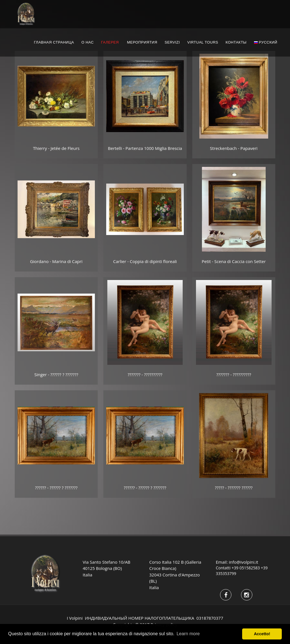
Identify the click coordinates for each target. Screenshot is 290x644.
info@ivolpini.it (244, 562)
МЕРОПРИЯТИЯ (142, 42)
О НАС (87, 42)
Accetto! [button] (262, 634)
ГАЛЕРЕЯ (110, 42)
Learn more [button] (188, 634)
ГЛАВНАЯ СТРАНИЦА (54, 42)
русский (266, 42)
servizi (172, 42)
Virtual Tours (203, 42)
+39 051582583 (246, 568)
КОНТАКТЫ (236, 42)
